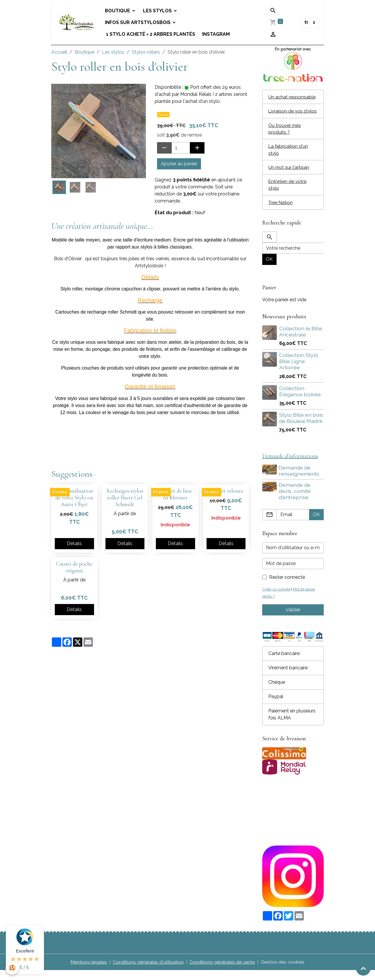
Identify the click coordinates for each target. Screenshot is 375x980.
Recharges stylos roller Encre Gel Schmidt (125, 498)
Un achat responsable (292, 97)
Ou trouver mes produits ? (285, 136)
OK (269, 268)
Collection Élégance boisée (300, 400)
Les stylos (159, 11)
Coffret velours (226, 491)
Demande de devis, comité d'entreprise (295, 500)
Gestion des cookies (283, 972)
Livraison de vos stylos (286, 115)
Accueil (59, 52)
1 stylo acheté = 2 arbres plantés (151, 34)
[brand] (77, 23)
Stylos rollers (146, 52)
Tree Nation (281, 211)
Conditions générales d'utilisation (148, 972)
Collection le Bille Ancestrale (301, 341)
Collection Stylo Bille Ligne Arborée (299, 370)
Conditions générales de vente (222, 972)
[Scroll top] (363, 968)
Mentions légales (89, 972)
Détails (74, 543)
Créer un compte (277, 599)
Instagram (217, 34)
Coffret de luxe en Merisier (175, 494)
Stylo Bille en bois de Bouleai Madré (301, 427)
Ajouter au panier (179, 164)
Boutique (119, 11)
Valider (293, 619)
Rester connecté (287, 587)
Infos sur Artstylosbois (139, 22)
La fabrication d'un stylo (288, 158)
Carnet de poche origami (74, 567)
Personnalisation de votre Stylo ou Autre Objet (74, 498)
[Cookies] (12, 968)
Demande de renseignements (300, 480)
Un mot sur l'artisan (289, 175)
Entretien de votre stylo (288, 193)
